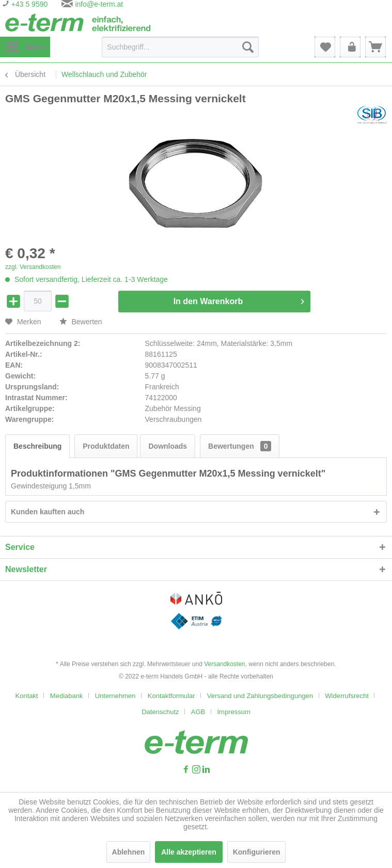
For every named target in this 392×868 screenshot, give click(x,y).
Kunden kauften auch (48, 512)
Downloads (168, 446)
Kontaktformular (171, 696)
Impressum (233, 712)
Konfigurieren (257, 852)
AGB (198, 712)
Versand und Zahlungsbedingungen (260, 696)
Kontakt (27, 696)
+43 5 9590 (28, 4)
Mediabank (67, 696)
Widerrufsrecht (347, 696)
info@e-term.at (99, 4)
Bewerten (81, 322)
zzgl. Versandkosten (33, 267)
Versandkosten (224, 664)
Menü (26, 45)
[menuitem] (25, 47)
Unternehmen (115, 696)
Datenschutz (160, 712)
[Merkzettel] (325, 47)
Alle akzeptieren (189, 852)
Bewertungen (240, 446)
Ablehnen (129, 852)
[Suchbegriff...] (180, 47)
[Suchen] (248, 47)
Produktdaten (106, 446)
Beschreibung (37, 446)
